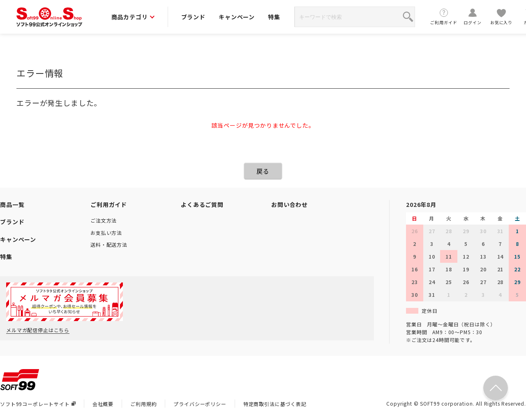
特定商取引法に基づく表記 (275, 404)
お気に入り (501, 17)
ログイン (473, 17)
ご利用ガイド (444, 17)
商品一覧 (12, 204)
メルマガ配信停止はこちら (38, 330)
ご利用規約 (143, 404)
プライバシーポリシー (200, 404)
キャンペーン (237, 17)
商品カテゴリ (133, 17)
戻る (263, 171)
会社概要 (103, 404)
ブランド (193, 17)
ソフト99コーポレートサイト (38, 404)
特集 (274, 17)
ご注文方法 (104, 220)
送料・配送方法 (109, 244)
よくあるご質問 (202, 204)
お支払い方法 (106, 233)
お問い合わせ (290, 204)
